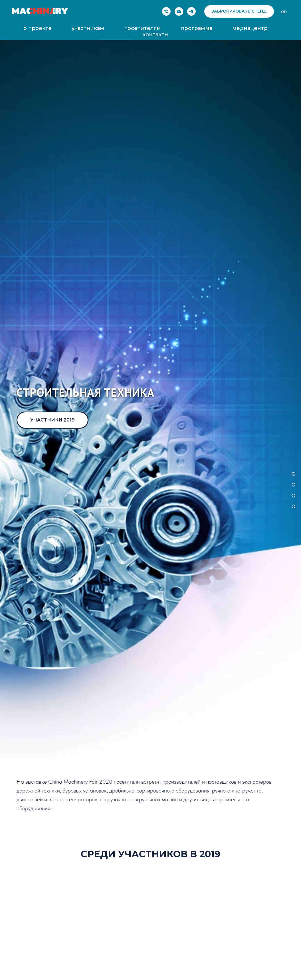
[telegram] (191, 11)
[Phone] (166, 11)
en (284, 12)
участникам (88, 28)
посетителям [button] (143, 28)
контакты (155, 35)
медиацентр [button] (250, 28)
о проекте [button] (38, 28)
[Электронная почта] (179, 11)
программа (197, 28)
